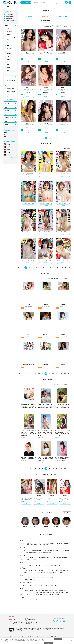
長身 (66, 571)
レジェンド (35, 594)
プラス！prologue (34, 558)
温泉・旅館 (53, 585)
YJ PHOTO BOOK (10, 83)
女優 (41, 591)
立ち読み (28, 61)
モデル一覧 (13, 158)
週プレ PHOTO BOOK (11, 80)
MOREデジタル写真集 (11, 89)
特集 (5, 137)
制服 (32, 565)
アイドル (34, 591)
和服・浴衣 (56, 565)
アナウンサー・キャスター (48, 593)
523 (42, 469)
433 (35, 374)
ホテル (45, 585)
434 (39, 374)
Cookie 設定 (43, 637)
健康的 (24, 572)
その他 (6, 125)
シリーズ (7, 104)
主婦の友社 (9, 48)
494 (65, 374)
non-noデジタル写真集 (11, 91)
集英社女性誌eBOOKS (11, 94)
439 (56, 374)
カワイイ (58, 578)
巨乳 (34, 571)
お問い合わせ (57, 637)
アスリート (50, 594)
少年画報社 (9, 54)
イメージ (7, 114)
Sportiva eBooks (10, 100)
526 (53, 469)
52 (66, 268)
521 (35, 469)
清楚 (33, 580)
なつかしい (49, 578)
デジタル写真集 (10, 15)
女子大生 (63, 591)
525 (49, 469)
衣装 (6, 107)
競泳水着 (39, 565)
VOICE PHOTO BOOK (52, 558)
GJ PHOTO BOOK (10, 86)
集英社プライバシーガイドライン (20, 637)
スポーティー (42, 572)
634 (65, 469)
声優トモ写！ (24, 560)
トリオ (30, 585)
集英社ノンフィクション (11, 97)
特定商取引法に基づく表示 (34, 637)
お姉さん (32, 578)
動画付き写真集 (43, 558)
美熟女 (40, 578)
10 (57, 268)
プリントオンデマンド (62, 558)
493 (61, 374)
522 (39, 469)
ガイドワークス (10, 32)
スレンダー (25, 571)
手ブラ (24, 600)
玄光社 (8, 40)
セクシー (25, 580)
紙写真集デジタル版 (25, 558)
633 (61, 469)
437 (49, 374)
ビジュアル (7, 111)
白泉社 (8, 65)
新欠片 (8, 62)
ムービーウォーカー (10, 73)
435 (42, 374)
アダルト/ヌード (59, 594)
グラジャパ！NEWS (10, 21)
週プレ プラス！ (10, 19)
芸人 (43, 594)
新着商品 (6, 133)
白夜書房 (9, 67)
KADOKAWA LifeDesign (11, 37)
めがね (47, 565)
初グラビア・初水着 (34, 600)
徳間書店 (9, 59)
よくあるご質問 (50, 637)
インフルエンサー (62, 593)
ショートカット (50, 571)
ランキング (6, 135)
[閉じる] (72, 641)
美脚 (59, 571)
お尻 (41, 571)
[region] (37, 641)
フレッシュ (32, 572)
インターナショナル (53, 572)
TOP (3, 7)
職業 (6, 121)
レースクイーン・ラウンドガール (30, 593)
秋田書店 (9, 29)
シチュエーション (9, 118)
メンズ (45, 600)
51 (62, 268)
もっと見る (67, 513)
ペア (23, 585)
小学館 (8, 51)
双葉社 (8, 70)
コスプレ (25, 565)
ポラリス (29, 560)
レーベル (7, 77)
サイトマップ (63, 637)
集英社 (8, 45)
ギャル (63, 572)
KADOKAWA (9, 34)
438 (53, 374)
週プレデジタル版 (10, 17)
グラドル (25, 591)
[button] (70, 486)
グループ (37, 585)
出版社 (6, 26)
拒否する (58, 639)
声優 (55, 591)
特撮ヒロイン (25, 594)
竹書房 (8, 56)
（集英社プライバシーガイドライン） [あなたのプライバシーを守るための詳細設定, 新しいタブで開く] (9, 643)
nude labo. (34, 560)
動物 (51, 600)
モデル (48, 591)
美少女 (24, 578)
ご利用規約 (10, 637)
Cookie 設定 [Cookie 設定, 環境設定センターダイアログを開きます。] (49, 639)
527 (56, 469)
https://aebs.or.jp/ (19, 630)
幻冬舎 (8, 43)
